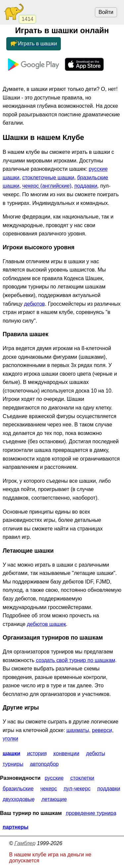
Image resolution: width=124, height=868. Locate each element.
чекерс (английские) (47, 186)
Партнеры (16, 827)
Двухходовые (19, 799)
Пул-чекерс (77, 789)
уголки (10, 739)
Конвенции (66, 753)
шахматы (78, 730)
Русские (54, 778)
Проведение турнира (91, 813)
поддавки (86, 186)
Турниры (13, 764)
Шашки (11, 753)
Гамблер (25, 843)
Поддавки (109, 789)
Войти (106, 12)
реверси (102, 730)
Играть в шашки (33, 44)
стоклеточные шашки (48, 178)
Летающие (54, 799)
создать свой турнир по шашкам (76, 660)
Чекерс (49, 789)
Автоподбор (44, 764)
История (37, 753)
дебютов (34, 304)
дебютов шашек (46, 624)
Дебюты (96, 753)
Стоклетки (82, 778)
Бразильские (18, 789)
